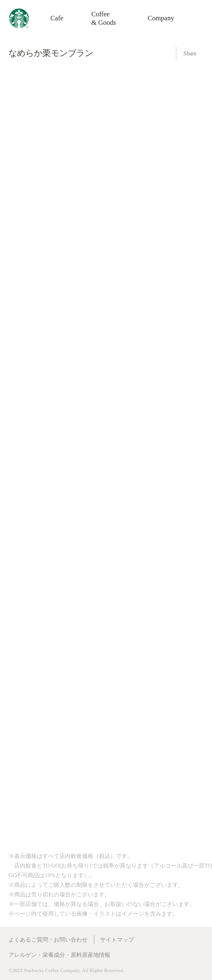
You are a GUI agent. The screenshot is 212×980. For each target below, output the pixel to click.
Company (161, 18)
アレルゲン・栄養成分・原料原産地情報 (59, 955)
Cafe (57, 18)
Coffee (103, 19)
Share (190, 53)
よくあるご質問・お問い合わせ (48, 940)
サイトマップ (117, 940)
